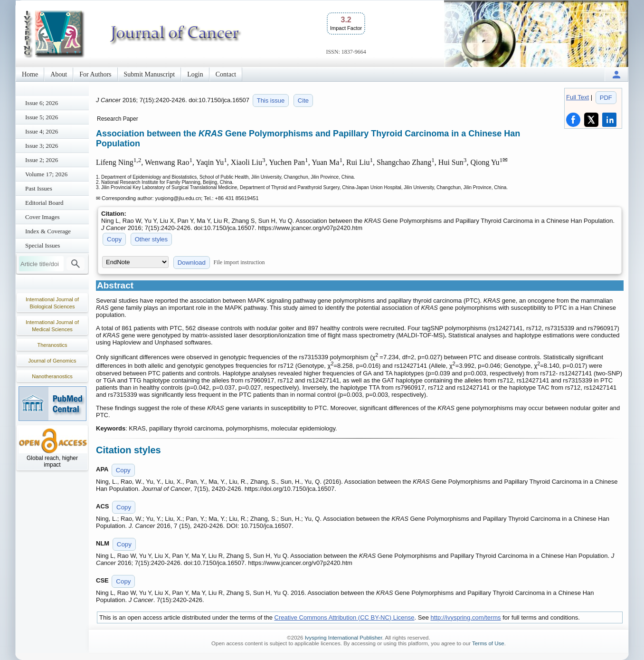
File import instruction (239, 262)
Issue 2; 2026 (42, 160)
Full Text (578, 97)
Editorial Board (44, 203)
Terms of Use (488, 643)
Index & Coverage (48, 231)
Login (195, 74)
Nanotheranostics (52, 376)
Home (30, 74)
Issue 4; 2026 (42, 131)
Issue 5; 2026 (42, 117)
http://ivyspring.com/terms (466, 617)
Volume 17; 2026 (46, 174)
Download (192, 263)
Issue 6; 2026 (42, 103)
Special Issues (43, 245)
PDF (606, 98)
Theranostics (52, 345)
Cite (303, 100)
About (59, 74)
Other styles (151, 239)
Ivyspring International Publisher (344, 638)
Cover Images (43, 217)
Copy (114, 239)
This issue (271, 100)
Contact (226, 74)
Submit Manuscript (150, 74)
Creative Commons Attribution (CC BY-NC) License (345, 617)
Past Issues (39, 188)
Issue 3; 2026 (42, 146)
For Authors (95, 74)
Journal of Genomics (52, 361)
